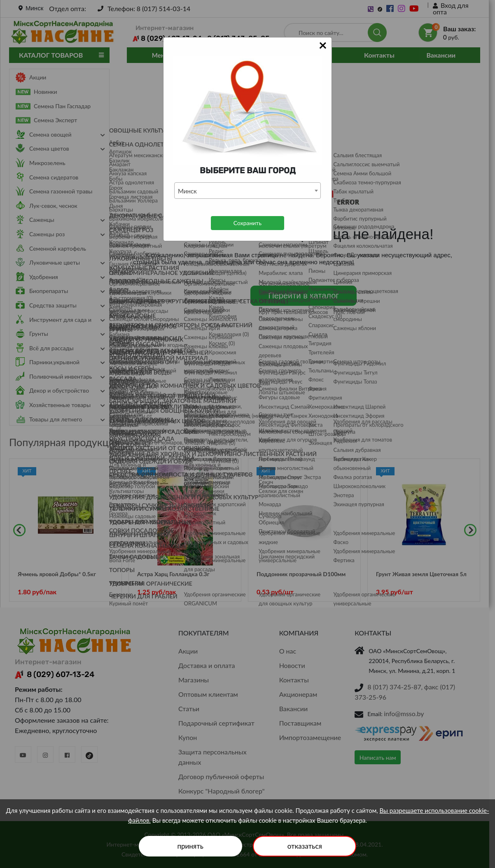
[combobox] (247, 191)
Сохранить (247, 223)
